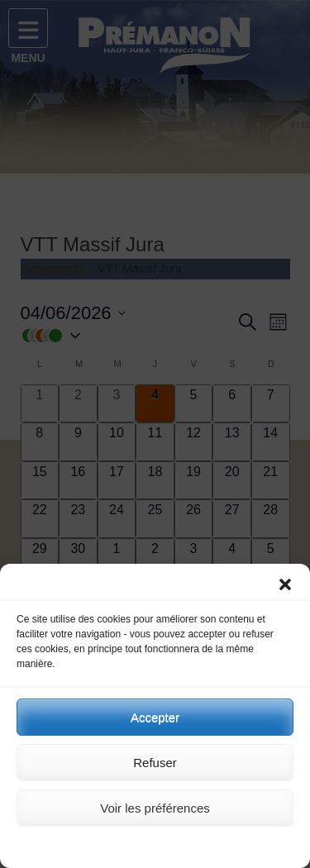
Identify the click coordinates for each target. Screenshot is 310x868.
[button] (285, 594)
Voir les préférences (155, 816)
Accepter (155, 725)
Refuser (155, 771)
